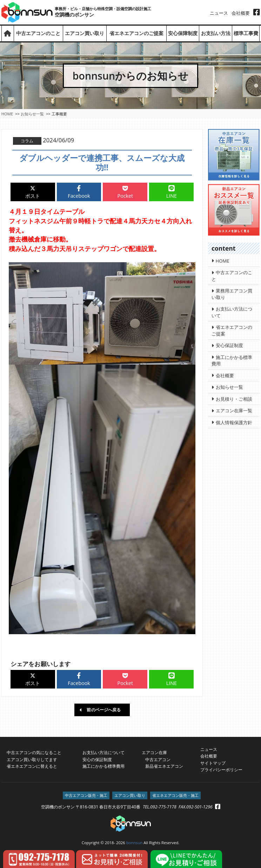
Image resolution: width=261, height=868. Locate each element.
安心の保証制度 (97, 759)
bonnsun (135, 842)
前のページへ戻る (104, 709)
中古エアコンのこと (38, 33)
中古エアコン (156, 759)
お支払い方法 (216, 33)
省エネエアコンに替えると (32, 766)
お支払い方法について (103, 752)
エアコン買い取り (85, 33)
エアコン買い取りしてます (32, 759)
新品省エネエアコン (162, 766)
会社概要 (241, 13)
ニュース (219, 13)
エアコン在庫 (154, 752)
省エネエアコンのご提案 (136, 33)
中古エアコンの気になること (34, 752)
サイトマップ (213, 762)
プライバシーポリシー (221, 769)
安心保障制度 (183, 33)
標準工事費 (246, 33)
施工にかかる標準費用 (103, 766)
